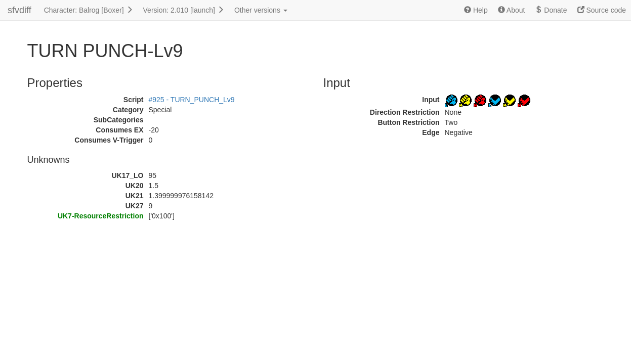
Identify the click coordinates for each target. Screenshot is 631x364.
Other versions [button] (261, 10)
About (512, 10)
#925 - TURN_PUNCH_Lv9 (192, 100)
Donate (551, 10)
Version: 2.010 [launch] (184, 10)
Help (476, 10)
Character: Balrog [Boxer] (89, 10)
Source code (602, 10)
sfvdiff (19, 10)
